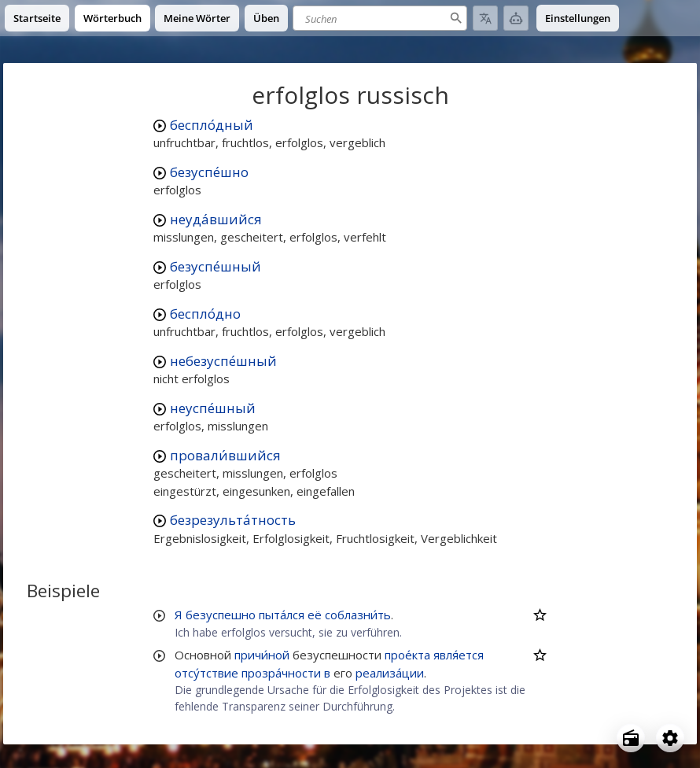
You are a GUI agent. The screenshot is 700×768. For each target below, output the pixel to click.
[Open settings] (670, 738)
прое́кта (407, 655)
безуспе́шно (209, 172)
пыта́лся (282, 615)
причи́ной (262, 655)
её (315, 615)
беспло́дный (212, 125)
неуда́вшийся (216, 219)
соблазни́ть (358, 615)
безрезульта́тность (233, 520)
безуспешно (221, 615)
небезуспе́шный (223, 361)
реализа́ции (390, 673)
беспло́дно (205, 314)
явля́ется (459, 655)
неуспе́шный (213, 408)
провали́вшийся (225, 455)
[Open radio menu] (631, 738)
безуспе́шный (216, 266)
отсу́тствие (206, 673)
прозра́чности (281, 673)
